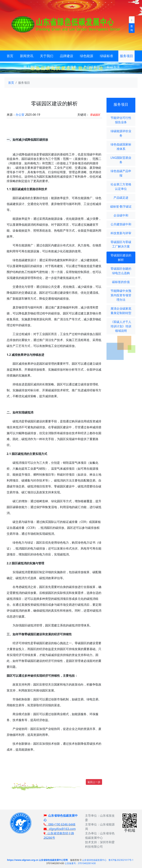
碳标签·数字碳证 (121, 206)
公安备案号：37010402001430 (80, 863)
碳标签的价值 (121, 282)
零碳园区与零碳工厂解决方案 (121, 244)
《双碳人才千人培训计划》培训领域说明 (121, 326)
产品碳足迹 (121, 198)
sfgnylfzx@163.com (60, 829)
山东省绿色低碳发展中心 (94, 860)
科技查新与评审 (121, 233)
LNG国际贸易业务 (121, 160)
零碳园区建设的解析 (121, 257)
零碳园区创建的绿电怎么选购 (121, 271)
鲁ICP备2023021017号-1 (121, 860)
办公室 (20, 115)
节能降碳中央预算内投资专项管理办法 (121, 295)
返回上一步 (94, 782)
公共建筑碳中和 (121, 224)
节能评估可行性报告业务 (121, 120)
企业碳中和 (121, 215)
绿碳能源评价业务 (121, 133)
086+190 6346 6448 (59, 824)
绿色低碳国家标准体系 (121, 147)
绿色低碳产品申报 (121, 173)
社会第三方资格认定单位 (121, 187)
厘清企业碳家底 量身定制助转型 (121, 311)
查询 (132, 28)
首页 (11, 83)
